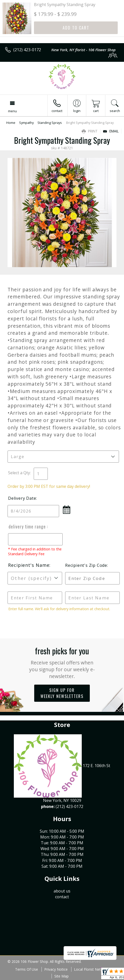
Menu (12, 111)
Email (111, 131)
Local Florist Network (91, 969)
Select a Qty (19, 473)
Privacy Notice (56, 969)
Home (11, 123)
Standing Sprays (50, 123)
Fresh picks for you (62, 662)
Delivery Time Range (27, 526)
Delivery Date (22, 498)
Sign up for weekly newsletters (62, 693)
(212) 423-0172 (27, 50)
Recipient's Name (29, 565)
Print (90, 131)
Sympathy (26, 123)
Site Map (61, 976)
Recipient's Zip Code (86, 565)
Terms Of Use (27, 969)
